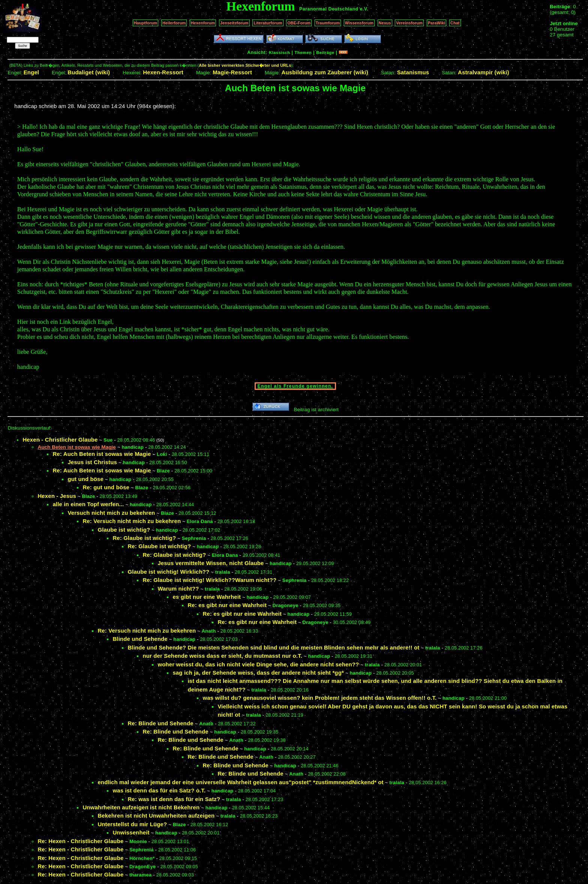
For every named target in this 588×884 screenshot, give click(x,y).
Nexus (385, 23)
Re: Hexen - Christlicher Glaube (80, 841)
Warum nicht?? (178, 589)
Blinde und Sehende (140, 639)
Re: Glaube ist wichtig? (144, 538)
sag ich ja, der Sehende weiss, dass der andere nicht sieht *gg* (258, 673)
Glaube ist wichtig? (124, 530)
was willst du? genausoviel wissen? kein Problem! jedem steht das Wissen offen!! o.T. (319, 698)
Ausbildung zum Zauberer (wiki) (325, 72)
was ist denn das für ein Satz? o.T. (159, 790)
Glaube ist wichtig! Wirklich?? (168, 572)
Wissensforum (359, 23)
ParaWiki (437, 23)
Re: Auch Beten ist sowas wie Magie (102, 454)
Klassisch (279, 53)
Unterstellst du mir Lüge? (132, 824)
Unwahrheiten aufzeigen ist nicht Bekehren (141, 807)
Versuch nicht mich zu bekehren (111, 513)
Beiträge (325, 53)
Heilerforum (174, 23)
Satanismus (413, 72)
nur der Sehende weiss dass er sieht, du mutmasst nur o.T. (222, 656)
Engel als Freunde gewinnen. (295, 386)
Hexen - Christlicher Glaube (60, 440)
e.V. (364, 9)
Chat (455, 23)
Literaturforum (268, 23)
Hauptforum (146, 23)
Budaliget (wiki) (89, 72)
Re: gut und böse (106, 487)
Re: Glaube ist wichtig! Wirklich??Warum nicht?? (209, 580)
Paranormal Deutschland (329, 9)
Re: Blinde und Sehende (160, 723)
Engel (31, 72)
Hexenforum (203, 23)
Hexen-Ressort (163, 72)
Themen (303, 53)
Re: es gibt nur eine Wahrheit (227, 605)
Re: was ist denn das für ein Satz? (174, 799)
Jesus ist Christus (92, 462)
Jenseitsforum (234, 23)
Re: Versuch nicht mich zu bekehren (132, 521)
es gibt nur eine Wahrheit (207, 597)
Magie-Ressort (232, 72)
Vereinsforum (409, 23)
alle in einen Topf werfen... (88, 504)
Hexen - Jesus (57, 496)
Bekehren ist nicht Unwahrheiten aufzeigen (156, 816)
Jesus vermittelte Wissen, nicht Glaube (211, 563)
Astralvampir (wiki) (484, 72)
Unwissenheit (131, 832)
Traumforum (328, 23)
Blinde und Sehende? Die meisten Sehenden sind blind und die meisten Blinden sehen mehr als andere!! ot (273, 647)
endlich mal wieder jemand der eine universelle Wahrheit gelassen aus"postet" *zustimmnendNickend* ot (240, 782)
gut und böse (85, 479)
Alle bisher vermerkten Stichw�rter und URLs (245, 65)
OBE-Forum (299, 23)
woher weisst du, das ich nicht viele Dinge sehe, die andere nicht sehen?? (258, 664)
